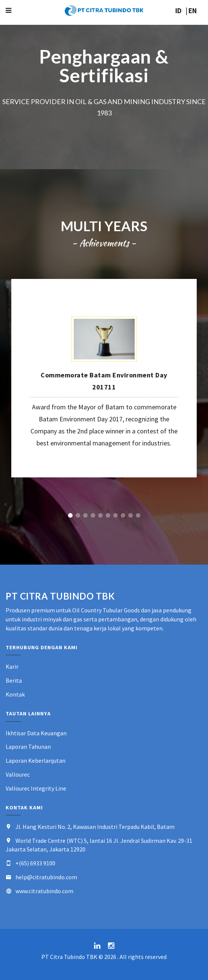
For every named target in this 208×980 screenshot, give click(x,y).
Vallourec (18, 774)
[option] (104, 378)
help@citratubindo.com (46, 877)
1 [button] (70, 515)
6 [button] (108, 515)
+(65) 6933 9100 (35, 863)
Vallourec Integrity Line (36, 788)
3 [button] (85, 515)
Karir (12, 666)
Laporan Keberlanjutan (36, 760)
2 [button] (78, 515)
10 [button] (138, 515)
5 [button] (100, 515)
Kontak (15, 694)
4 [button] (93, 515)
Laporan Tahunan (28, 747)
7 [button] (115, 515)
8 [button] (123, 515)
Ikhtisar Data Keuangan (36, 733)
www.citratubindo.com (44, 891)
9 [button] (131, 515)
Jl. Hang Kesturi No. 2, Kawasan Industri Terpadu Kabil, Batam (95, 827)
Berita (14, 680)
